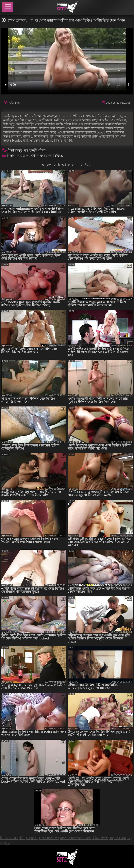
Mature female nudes (75, 838)
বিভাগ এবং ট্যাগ (18, 156)
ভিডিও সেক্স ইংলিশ (13, 838)
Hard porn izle (49, 838)
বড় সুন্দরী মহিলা (35, 150)
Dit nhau (32, 838)
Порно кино (117, 838)
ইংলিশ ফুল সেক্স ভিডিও (46, 156)
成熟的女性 (100, 838)
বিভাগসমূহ (15, 150)
